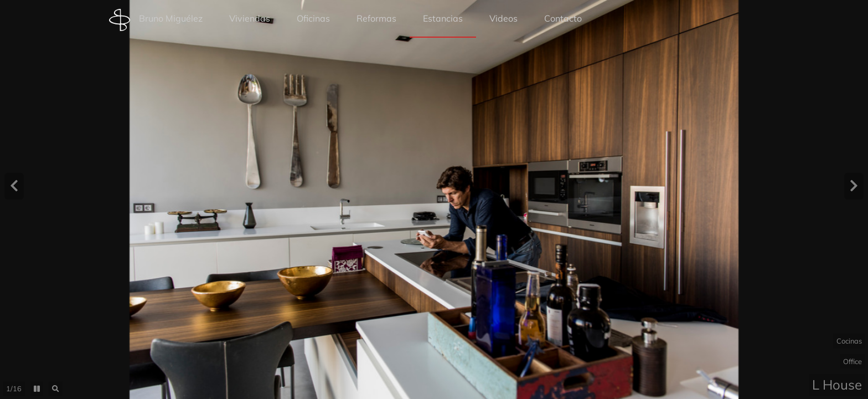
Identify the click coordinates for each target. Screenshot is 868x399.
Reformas (376, 18)
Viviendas (250, 18)
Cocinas (849, 341)
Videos (503, 18)
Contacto (563, 18)
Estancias (443, 18)
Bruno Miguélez (156, 20)
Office (852, 361)
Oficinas (313, 18)
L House (837, 385)
